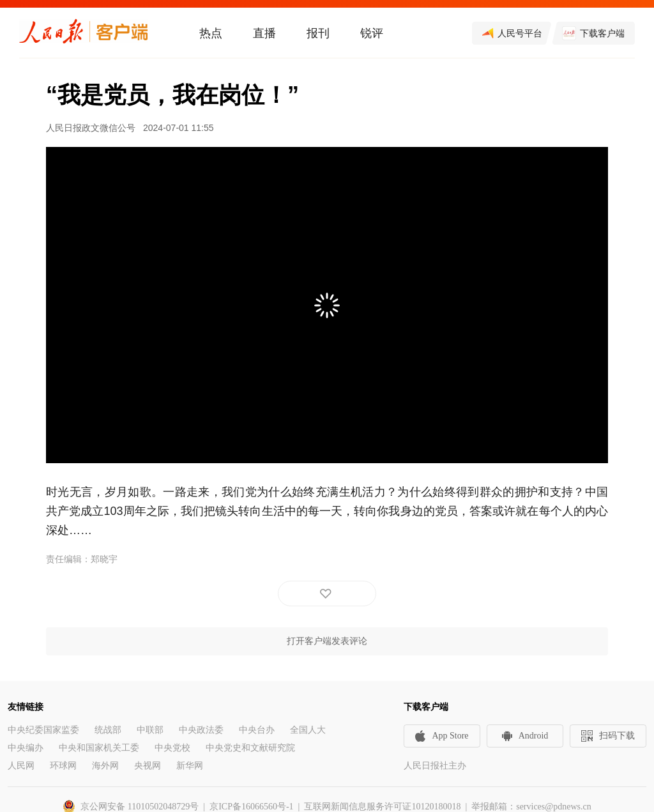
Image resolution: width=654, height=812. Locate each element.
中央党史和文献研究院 (250, 748)
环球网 (63, 766)
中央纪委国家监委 (43, 730)
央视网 (148, 766)
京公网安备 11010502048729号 (140, 807)
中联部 (150, 730)
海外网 (105, 766)
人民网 (21, 766)
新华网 (190, 766)
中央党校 (172, 748)
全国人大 (308, 730)
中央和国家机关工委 (99, 748)
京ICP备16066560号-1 (251, 807)
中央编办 (26, 748)
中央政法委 (201, 730)
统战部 (108, 730)
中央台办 (257, 730)
